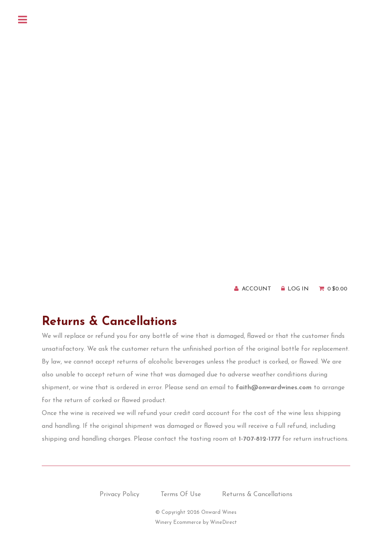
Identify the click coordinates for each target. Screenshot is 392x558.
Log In (298, 289)
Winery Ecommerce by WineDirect (196, 522)
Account (256, 289)
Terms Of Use (181, 495)
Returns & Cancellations (257, 495)
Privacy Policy (119, 495)
